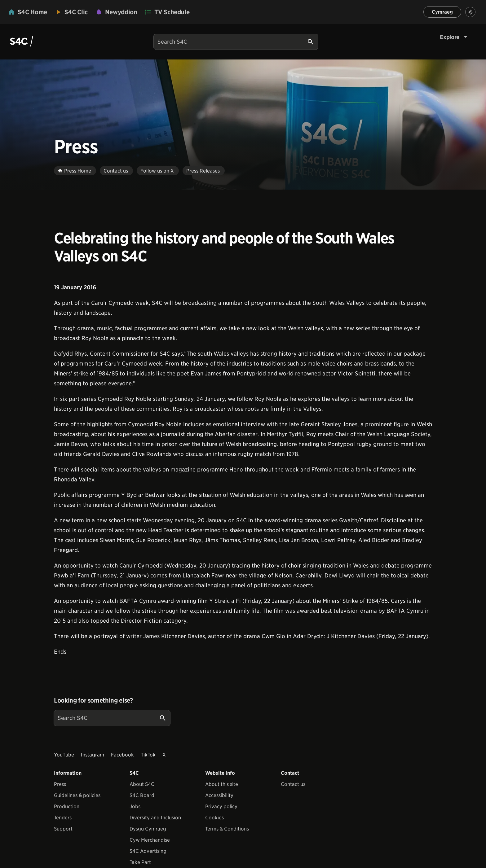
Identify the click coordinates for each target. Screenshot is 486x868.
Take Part (140, 862)
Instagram (93, 755)
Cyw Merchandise (150, 840)
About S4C (142, 784)
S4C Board (142, 795)
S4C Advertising (148, 851)
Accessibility (219, 795)
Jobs (135, 807)
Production (67, 807)
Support (63, 829)
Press (60, 784)
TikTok (148, 755)
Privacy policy (221, 807)
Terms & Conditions (227, 829)
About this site (222, 784)
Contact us (293, 784)
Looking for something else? (93, 700)
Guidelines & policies (77, 795)
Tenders (63, 818)
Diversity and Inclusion (155, 818)
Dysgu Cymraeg (148, 829)
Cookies (214, 818)
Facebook (122, 755)
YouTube (64, 755)
